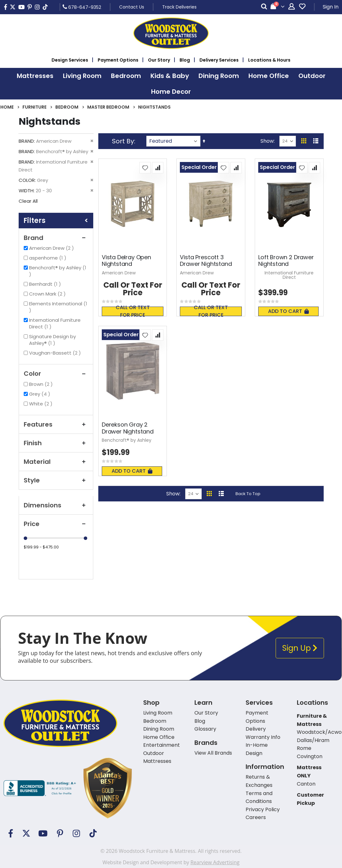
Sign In (331, 7)
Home (7, 107)
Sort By (123, 141)
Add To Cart (288, 311)
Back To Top (248, 494)
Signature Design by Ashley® (52, 340)
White (42, 404)
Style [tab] (56, 480)
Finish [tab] (56, 443)
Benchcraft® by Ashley (58, 271)
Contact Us (132, 7)
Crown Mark (48, 294)
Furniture (34, 107)
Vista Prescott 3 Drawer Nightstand (206, 261)
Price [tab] (56, 524)
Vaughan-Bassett (56, 353)
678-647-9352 (82, 7)
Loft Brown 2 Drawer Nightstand (286, 261)
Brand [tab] (56, 238)
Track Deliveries (179, 7)
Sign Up (300, 648)
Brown (42, 384)
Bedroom (67, 107)
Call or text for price (133, 311)
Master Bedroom (108, 107)
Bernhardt (46, 284)
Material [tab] (56, 462)
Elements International (58, 307)
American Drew (52, 248)
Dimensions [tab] (56, 505)
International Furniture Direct (55, 323)
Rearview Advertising (215, 862)
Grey (40, 394)
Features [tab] (56, 424)
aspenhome (49, 258)
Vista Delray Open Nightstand (126, 261)
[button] (145, 168)
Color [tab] (56, 374)
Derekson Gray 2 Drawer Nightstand (128, 428)
